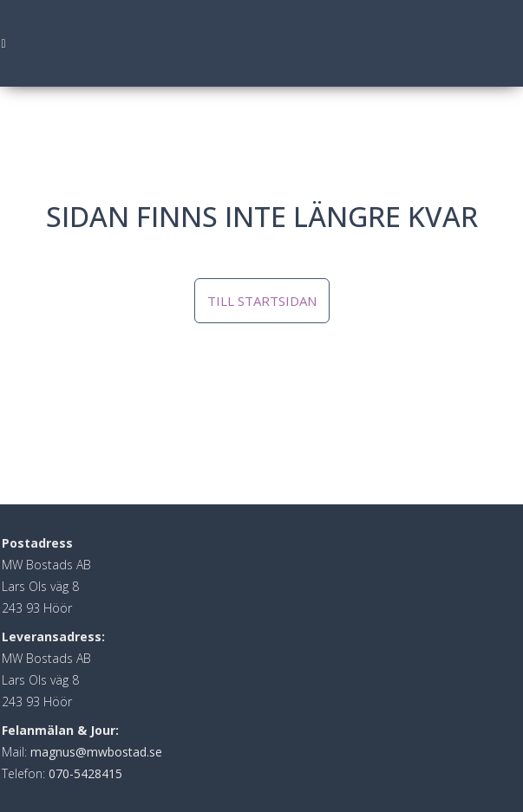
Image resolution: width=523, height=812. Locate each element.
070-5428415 (85, 773)
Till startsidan (262, 301)
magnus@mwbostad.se (96, 752)
